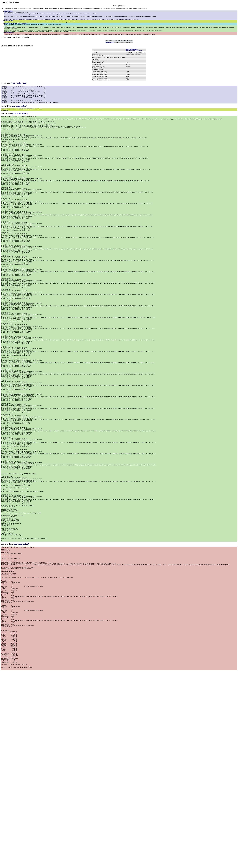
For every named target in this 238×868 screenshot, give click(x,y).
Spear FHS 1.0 (109, 42)
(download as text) (19, 83)
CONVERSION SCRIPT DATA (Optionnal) (16, 23)
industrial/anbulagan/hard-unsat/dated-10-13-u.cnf (134, 50)
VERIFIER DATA (9, 21)
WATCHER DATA (9, 26)
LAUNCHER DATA (9, 33)
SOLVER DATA (8, 11)
